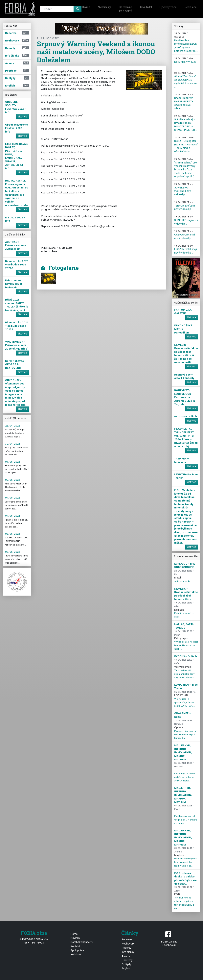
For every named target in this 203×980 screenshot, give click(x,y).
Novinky (104, 7)
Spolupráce (168, 7)
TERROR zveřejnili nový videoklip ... (185, 206)
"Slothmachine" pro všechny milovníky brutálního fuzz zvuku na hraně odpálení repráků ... (186, 168)
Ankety (126, 956)
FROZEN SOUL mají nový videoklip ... (186, 249)
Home (86, 7)
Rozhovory (128, 943)
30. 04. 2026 (13, 444)
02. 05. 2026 (13, 480)
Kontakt (146, 7)
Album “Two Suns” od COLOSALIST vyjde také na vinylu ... (185, 80)
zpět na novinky (48, 38)
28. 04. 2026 (13, 426)
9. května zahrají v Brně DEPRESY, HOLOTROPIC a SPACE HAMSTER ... (186, 123)
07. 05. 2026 (13, 498)
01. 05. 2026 (13, 462)
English (126, 968)
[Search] (60, 9)
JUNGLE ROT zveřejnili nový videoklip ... (183, 189)
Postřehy (127, 960)
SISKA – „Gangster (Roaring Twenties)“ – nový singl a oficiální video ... (186, 145)
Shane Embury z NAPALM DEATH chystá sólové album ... (184, 102)
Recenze (127, 939)
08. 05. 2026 (13, 534)
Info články (128, 952)
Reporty (126, 948)
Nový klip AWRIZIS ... (185, 62)
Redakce (191, 7)
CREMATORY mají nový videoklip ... (185, 235)
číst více (23, 117)
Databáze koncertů (125, 9)
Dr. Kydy (126, 964)
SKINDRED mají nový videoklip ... (186, 220)
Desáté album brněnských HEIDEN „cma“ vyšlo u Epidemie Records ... (186, 42)
